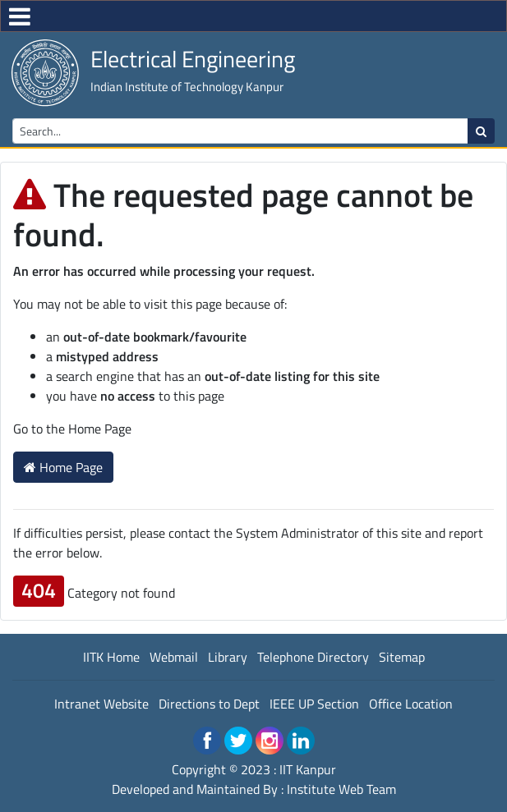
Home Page (63, 467)
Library (228, 657)
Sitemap (402, 657)
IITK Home (111, 657)
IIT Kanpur (308, 769)
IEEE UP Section (314, 704)
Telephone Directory (313, 657)
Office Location (411, 704)
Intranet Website (101, 704)
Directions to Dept (209, 704)
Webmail (174, 657)
